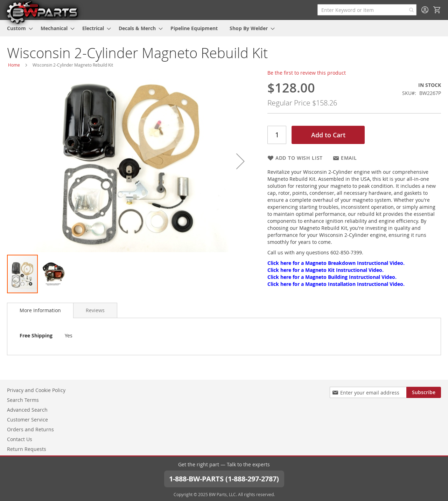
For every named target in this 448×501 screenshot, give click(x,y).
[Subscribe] (424, 392)
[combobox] (367, 10)
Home (14, 65)
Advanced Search (27, 410)
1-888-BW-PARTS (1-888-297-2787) (224, 479)
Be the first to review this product (307, 73)
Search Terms (23, 400)
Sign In (425, 10)
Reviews (95, 310)
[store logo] (42, 12)
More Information (40, 310)
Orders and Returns (30, 429)
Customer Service (27, 420)
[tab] (40, 310)
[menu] (224, 28)
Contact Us (20, 439)
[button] (240, 161)
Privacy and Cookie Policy (36, 390)
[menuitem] (18, 28)
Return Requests (27, 449)
